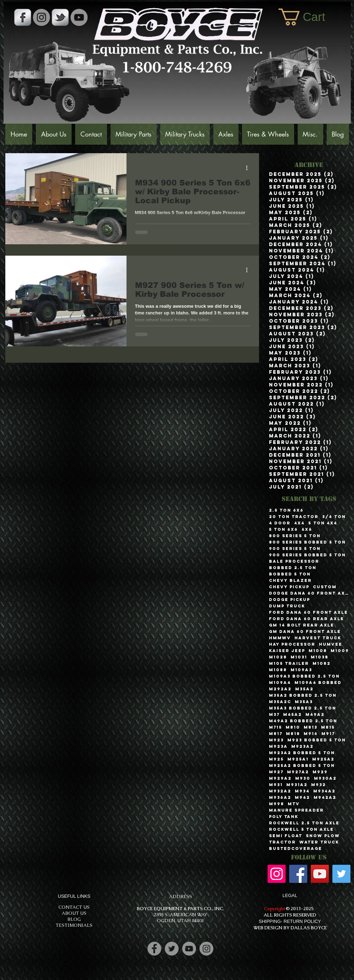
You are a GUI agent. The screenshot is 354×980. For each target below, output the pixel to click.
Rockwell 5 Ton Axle (301, 829)
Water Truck (319, 842)
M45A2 (293, 714)
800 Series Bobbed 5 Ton (307, 542)
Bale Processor (294, 561)
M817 (276, 734)
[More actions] (249, 168)
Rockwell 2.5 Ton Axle (304, 823)
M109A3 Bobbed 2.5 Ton (304, 676)
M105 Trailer (289, 663)
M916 (311, 734)
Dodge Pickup (290, 600)
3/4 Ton (334, 517)
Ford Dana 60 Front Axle (308, 612)
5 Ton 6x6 (283, 529)
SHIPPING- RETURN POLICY (290, 921)
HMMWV (280, 638)
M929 (320, 772)
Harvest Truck (318, 638)
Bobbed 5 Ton (290, 574)
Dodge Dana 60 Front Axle (309, 593)
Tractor (282, 842)
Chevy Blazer (290, 580)
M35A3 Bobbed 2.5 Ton (303, 708)
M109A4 (280, 683)
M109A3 (301, 670)
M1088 (278, 670)
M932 (319, 785)
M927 (276, 772)
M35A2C (280, 702)
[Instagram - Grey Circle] (41, 17)
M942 (302, 797)
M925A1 (298, 759)
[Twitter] (341, 874)
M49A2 (315, 714)
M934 (302, 791)
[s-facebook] (23, 17)
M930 (303, 778)
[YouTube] (79, 17)
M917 (328, 734)
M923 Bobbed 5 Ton (317, 740)
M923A (278, 746)
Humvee (331, 644)
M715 (276, 727)
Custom (325, 587)
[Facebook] (298, 874)
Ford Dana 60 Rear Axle (307, 619)
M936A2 (280, 797)
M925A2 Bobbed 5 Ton (302, 765)
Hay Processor (292, 644)
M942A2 (325, 797)
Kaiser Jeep (287, 651)
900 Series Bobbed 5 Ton (307, 555)
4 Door (280, 523)
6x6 (307, 529)
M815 (328, 727)
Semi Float (286, 836)
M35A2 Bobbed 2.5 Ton (303, 695)
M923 (276, 740)
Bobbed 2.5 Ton (293, 568)
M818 (293, 734)
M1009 (340, 651)
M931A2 (297, 785)
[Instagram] (277, 874)
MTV (294, 804)
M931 (276, 785)
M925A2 (323, 759)
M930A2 (325, 778)
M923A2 (302, 746)
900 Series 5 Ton (295, 549)
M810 (293, 727)
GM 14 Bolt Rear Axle (302, 625)
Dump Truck (287, 606)
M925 (276, 759)
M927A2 (298, 772)
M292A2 (280, 689)
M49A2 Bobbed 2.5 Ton (303, 721)
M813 (311, 727)
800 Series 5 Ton (295, 536)
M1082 (322, 663)
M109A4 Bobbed (318, 683)
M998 (277, 804)
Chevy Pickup (289, 587)
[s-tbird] (60, 17)
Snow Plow (323, 836)
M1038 (320, 657)
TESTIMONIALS (74, 925)
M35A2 (304, 689)
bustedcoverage (296, 848)
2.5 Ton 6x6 (286, 510)
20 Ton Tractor (294, 517)
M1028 (278, 657)
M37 (274, 714)
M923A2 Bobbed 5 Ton (302, 753)
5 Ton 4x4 (323, 523)
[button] (311, 17)
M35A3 (304, 702)
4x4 (299, 523)
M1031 (299, 657)
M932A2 (280, 791)
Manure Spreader (296, 810)
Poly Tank (284, 817)
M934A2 (324, 791)
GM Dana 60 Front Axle (305, 631)
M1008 (318, 651)
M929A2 (280, 778)
